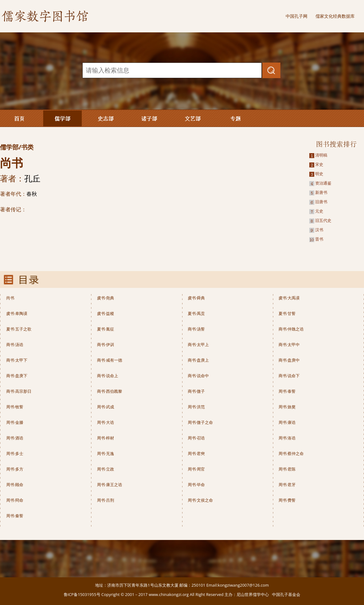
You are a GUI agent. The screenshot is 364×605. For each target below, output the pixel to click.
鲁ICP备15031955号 (82, 594)
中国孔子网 (297, 16)
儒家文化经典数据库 (335, 16)
